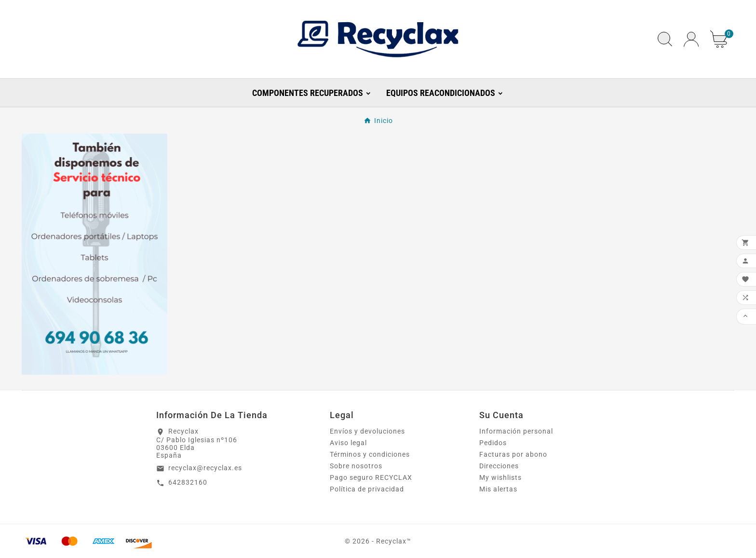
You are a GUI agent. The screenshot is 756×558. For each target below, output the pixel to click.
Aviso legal (348, 443)
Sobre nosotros (356, 466)
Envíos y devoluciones (367, 431)
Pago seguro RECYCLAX (371, 477)
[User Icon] (691, 39)
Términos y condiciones (370, 454)
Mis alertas (498, 489)
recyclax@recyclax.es (205, 468)
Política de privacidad (367, 489)
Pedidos (493, 443)
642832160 (188, 482)
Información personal (516, 431)
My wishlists (500, 477)
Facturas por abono (513, 454)
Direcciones (499, 466)
